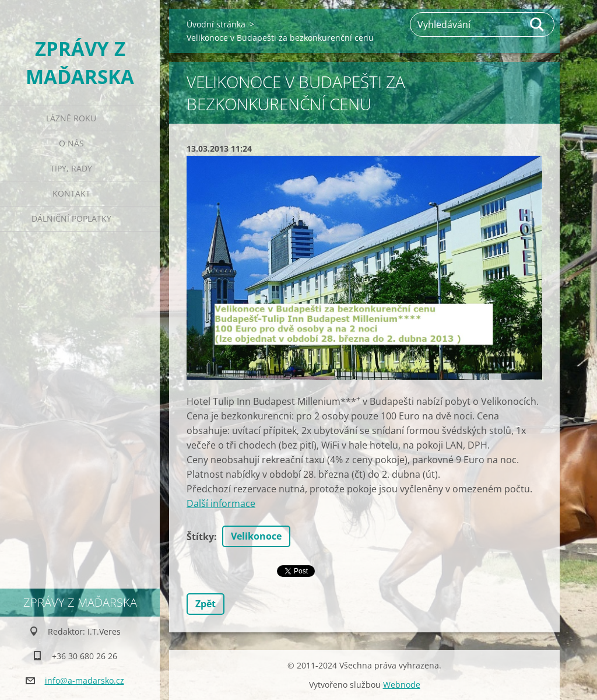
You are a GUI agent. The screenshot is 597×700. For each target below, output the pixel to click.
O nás (71, 143)
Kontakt (71, 193)
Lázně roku (71, 118)
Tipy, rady (71, 168)
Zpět (206, 604)
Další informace (221, 503)
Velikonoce (256, 536)
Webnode (402, 685)
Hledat (538, 24)
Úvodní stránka (216, 24)
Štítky (200, 537)
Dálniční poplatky (71, 218)
